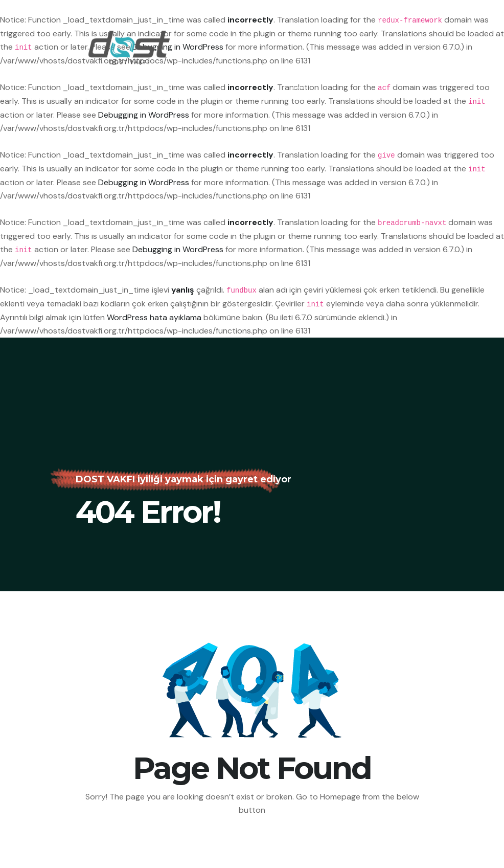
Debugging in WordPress (144, 115)
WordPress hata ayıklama (154, 317)
